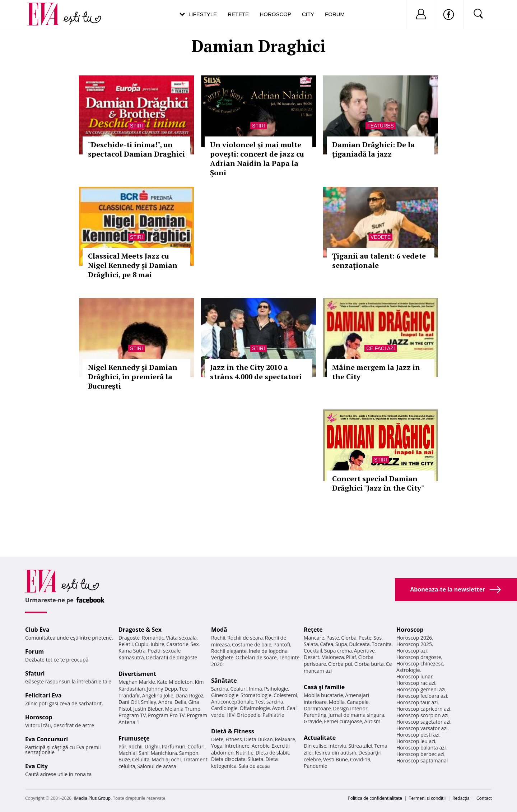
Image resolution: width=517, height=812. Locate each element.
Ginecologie (225, 695)
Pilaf (351, 657)
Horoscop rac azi (416, 683)
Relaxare (285, 739)
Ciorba (349, 638)
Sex (195, 644)
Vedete (381, 237)
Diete (217, 739)
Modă (219, 630)
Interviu (337, 746)
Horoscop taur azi (417, 702)
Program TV (132, 715)
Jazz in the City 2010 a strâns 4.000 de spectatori (256, 372)
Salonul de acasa (157, 766)
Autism (372, 721)
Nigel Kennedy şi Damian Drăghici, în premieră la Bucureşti (133, 377)
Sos (378, 638)
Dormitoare (317, 708)
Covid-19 (360, 759)
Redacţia (461, 798)
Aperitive (364, 651)
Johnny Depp (162, 689)
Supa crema (338, 651)
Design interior (350, 708)
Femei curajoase (343, 721)
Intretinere (237, 746)
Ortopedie (248, 715)
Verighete (222, 657)
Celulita (141, 759)
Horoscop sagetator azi (423, 722)
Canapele (358, 702)
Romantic (153, 638)
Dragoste (129, 638)
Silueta (256, 759)
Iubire (157, 644)
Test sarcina (269, 702)
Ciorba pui (340, 664)
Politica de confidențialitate (375, 798)
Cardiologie (224, 708)
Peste (365, 638)
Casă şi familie (324, 687)
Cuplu (142, 644)
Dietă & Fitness (233, 731)
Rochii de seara (245, 638)
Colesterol (285, 695)
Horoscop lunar (414, 676)
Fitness (234, 739)
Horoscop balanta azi (421, 748)
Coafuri (196, 746)
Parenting (315, 715)
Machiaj (128, 753)
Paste (333, 638)
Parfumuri (174, 746)
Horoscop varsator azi (422, 728)
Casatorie (177, 644)
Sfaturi (35, 673)
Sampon (189, 753)
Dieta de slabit (272, 753)
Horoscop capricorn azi (423, 709)
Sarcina (220, 689)
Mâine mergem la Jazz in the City (376, 372)
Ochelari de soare (256, 657)
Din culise (315, 746)
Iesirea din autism (336, 753)
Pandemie (316, 766)
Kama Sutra (132, 651)
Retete (238, 14)
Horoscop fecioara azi (422, 696)
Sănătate (224, 681)
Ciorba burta (369, 664)
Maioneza (333, 657)
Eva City (36, 766)
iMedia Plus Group (92, 798)
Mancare (314, 638)
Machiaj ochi (166, 759)
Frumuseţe (134, 738)
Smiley (148, 702)
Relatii (126, 644)
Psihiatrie (273, 715)
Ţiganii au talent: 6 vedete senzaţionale (379, 261)
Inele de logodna (268, 651)
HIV (231, 715)
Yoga (217, 746)
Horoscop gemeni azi (421, 689)
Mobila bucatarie (323, 695)
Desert (311, 657)
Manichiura (164, 753)
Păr (122, 746)
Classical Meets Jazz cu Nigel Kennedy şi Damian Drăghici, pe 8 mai (133, 265)
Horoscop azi (412, 651)
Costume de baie (252, 644)
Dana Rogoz (190, 695)
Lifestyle (203, 14)
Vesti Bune (336, 759)
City (308, 14)
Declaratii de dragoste (172, 657)
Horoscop (275, 14)
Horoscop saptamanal (422, 760)
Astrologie (408, 670)
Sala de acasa (254, 766)
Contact (484, 798)
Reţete (313, 630)
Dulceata (359, 644)
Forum (335, 14)
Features (381, 126)
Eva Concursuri (46, 739)
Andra (166, 702)
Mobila (337, 702)
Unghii (152, 746)
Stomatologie (256, 695)
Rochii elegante (229, 651)
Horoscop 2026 (414, 638)
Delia (180, 702)
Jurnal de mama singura (356, 715)
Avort (278, 708)
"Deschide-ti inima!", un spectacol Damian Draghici (136, 149)
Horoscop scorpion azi (422, 715)
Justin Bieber (148, 709)
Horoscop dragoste (419, 657)
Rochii (136, 746)
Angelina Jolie (158, 695)
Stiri (136, 126)
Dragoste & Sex (140, 630)
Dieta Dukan (258, 739)
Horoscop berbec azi (420, 754)
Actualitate (320, 738)
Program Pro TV (166, 715)
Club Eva (37, 630)
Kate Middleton (175, 682)
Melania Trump (183, 709)
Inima (255, 689)
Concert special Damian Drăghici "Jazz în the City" (378, 483)
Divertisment (137, 674)
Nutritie (244, 753)
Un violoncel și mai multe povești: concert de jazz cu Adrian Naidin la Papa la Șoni (257, 159)
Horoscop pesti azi (418, 735)
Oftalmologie (255, 708)
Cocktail (313, 651)
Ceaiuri (239, 689)
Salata (311, 644)
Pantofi (282, 644)
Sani (144, 753)
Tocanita (382, 644)
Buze (124, 759)
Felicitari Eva (43, 695)
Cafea (327, 644)
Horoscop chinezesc (420, 663)
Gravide (313, 721)
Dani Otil (129, 702)
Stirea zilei (360, 746)
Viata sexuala (181, 638)
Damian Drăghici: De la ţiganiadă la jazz (373, 149)
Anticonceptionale (232, 702)
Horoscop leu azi (416, 741)
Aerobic (261, 746)
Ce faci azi (380, 348)
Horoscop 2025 (414, 644)
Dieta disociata (228, 759)
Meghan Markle (137, 682)
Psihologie (276, 689)
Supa (341, 644)
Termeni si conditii (427, 798)
